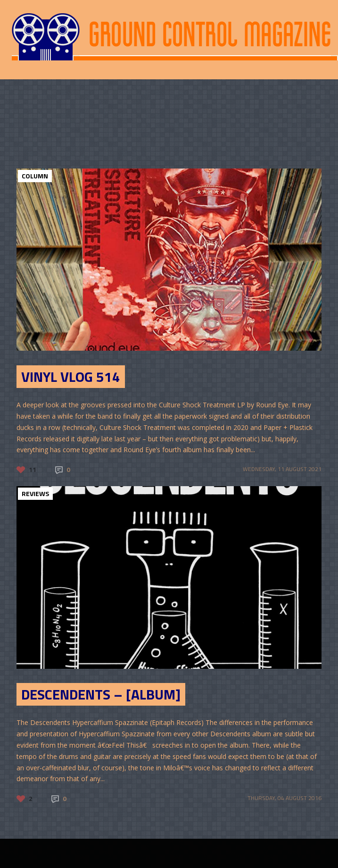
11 (33, 469)
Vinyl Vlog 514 (71, 377)
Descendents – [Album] (101, 694)
